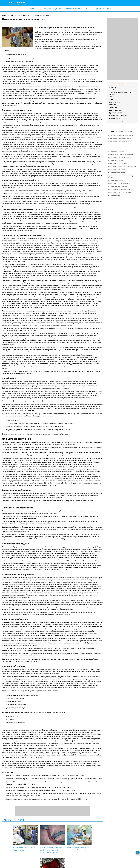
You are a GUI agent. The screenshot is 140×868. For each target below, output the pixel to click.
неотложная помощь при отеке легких (120, 139)
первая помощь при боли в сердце (119, 183)
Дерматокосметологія (115, 113)
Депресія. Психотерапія (116, 110)
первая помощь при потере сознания (120, 193)
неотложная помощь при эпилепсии (119, 145)
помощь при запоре (114, 196)
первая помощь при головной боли (119, 190)
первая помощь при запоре (117, 170)
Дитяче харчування (115, 118)
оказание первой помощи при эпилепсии (121, 154)
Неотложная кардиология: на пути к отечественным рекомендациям (63, 838)
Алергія (111, 97)
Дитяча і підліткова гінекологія (118, 116)
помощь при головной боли (117, 173)
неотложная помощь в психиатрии (119, 148)
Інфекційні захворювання (116, 90)
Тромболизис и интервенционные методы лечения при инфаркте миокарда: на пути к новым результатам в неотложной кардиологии (41, 841)
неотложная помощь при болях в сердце (121, 136)
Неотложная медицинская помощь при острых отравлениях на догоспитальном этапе (19, 839)
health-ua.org (19, 3)
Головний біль (113, 107)
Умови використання (9, 863)
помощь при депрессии (115, 160)
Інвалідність (112, 87)
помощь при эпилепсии (115, 180)
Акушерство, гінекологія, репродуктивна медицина (121, 93)
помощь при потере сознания (117, 186)
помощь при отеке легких (116, 151)
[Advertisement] (122, 49)
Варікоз (111, 99)
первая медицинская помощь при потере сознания (121, 176)
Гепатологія (112, 105)
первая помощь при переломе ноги (119, 157)
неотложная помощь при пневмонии (119, 142)
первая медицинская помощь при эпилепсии (122, 167)
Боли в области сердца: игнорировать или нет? (86, 837)
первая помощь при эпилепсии (118, 163)
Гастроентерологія (114, 102)
